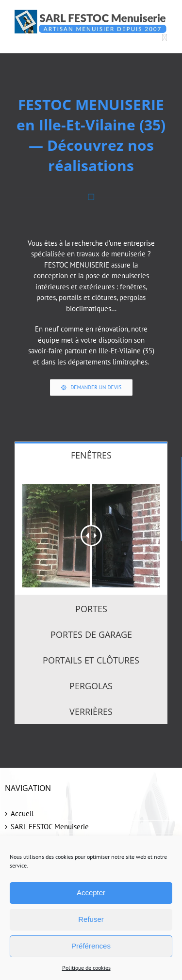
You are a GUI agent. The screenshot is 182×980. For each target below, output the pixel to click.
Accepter (91, 893)
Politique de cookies (86, 968)
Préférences (91, 946)
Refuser (91, 919)
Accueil (22, 814)
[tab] (91, 455)
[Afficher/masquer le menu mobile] (165, 39)
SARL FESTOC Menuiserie (50, 827)
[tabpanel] (91, 531)
